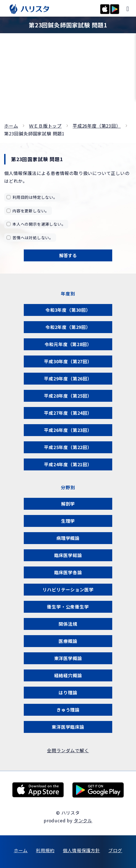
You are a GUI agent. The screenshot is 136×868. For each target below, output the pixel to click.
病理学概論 (68, 538)
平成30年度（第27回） (68, 361)
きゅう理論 (68, 710)
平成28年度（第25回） (68, 396)
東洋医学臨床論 (68, 727)
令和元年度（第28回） (68, 344)
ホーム (11, 126)
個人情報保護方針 (81, 850)
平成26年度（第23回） (97, 126)
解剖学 (68, 504)
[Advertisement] (68, 80)
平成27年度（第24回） (68, 413)
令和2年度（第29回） (68, 327)
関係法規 (68, 624)
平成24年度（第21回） (68, 464)
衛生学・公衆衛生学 (68, 607)
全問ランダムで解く (68, 750)
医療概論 (68, 641)
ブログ (115, 850)
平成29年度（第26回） (68, 378)
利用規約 (45, 850)
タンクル (83, 820)
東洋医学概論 (68, 658)
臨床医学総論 (68, 555)
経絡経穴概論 (68, 675)
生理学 (68, 521)
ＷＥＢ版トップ (45, 126)
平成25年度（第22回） (68, 447)
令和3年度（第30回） (68, 310)
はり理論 (68, 692)
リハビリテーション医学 (68, 589)
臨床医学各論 (68, 572)
